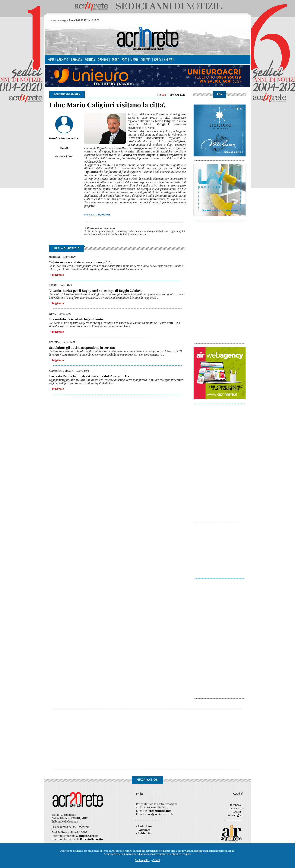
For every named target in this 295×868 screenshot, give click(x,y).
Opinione (103, 60)
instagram (235, 808)
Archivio (63, 60)
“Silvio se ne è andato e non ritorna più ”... (81, 262)
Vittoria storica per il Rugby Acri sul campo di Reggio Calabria (96, 291)
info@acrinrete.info (158, 811)
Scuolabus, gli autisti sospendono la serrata (82, 348)
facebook (236, 805)
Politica (90, 60)
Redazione (145, 826)
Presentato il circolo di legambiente (76, 319)
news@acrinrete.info (159, 814)
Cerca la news (163, 60)
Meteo (134, 60)
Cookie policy (143, 860)
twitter (237, 812)
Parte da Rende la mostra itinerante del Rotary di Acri (90, 376)
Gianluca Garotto (87, 836)
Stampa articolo (178, 95)
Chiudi (156, 860)
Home (51, 60)
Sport (115, 60)
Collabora (144, 830)
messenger (235, 815)
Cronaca (76, 60)
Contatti (146, 60)
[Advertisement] (220, 280)
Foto (125, 60)
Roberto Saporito (91, 839)
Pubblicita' (145, 833)
